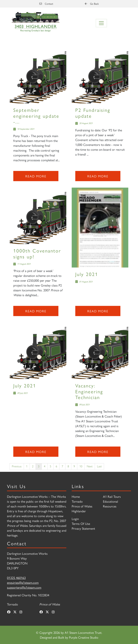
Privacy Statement (83, 528)
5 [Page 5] (50, 466)
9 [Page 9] (74, 466)
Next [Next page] (90, 466)
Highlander (79, 511)
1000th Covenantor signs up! (37, 253)
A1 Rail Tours (112, 496)
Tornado (77, 501)
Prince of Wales (82, 506)
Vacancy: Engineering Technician (89, 391)
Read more (36, 176)
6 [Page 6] (56, 466)
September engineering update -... (36, 116)
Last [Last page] (99, 466)
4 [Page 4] (45, 466)
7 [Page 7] (62, 466)
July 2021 (87, 274)
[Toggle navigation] (101, 23)
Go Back (92, 4)
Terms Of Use (81, 523)
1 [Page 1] (27, 466)
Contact (46, 4)
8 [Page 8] (68, 466)
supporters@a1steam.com (24, 587)
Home (76, 496)
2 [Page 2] (33, 466)
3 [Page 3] (39, 466)
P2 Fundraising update (93, 113)
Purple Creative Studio (84, 637)
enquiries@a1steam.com (23, 582)
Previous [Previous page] (17, 466)
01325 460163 (16, 578)
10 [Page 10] (81, 466)
